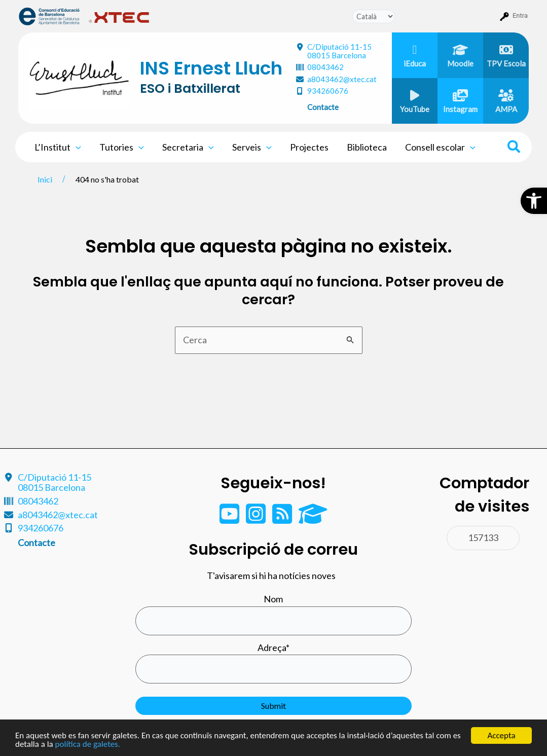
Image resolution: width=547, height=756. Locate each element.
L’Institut (58, 147)
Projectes (309, 147)
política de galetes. (88, 744)
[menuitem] (49, 16)
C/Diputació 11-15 (339, 51)
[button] (534, 201)
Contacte (323, 107)
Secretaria (188, 147)
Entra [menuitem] (520, 15)
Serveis (252, 147)
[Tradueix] (374, 16)
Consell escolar (440, 147)
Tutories (122, 147)
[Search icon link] (514, 148)
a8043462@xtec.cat (342, 79)
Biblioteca (367, 147)
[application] (76, 147)
